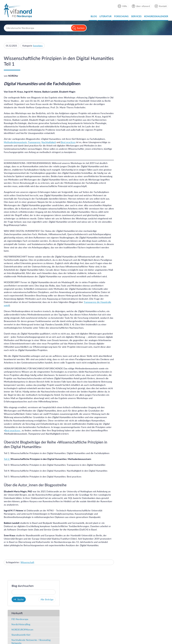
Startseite (33, 617)
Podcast (125, 151)
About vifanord (18, 617)
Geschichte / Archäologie (133, 188)
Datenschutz (60, 617)
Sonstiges (38, 46)
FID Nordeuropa (129, 86)
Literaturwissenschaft (132, 177)
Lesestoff (126, 146)
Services (136, 17)
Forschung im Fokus (131, 203)
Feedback (161, 617)
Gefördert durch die (145, 589)
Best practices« (13, 434)
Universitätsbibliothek (30, 589)
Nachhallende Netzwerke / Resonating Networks (141, 108)
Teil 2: (7, 462)
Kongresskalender (156, 17)
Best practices (68, 142)
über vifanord (143, 6)
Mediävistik (127, 172)
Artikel (124, 125)
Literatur (106, 17)
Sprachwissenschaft (131, 182)
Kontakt (163, 6)
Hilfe (125, 6)
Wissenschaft (27, 566)
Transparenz (34, 142)
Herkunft (127, 80)
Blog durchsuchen (132, 52)
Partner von (108, 589)
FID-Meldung (128, 136)
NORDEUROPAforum (132, 96)
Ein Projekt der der (25, 589)
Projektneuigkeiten (130, 156)
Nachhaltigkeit (49, 142)
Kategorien (128, 166)
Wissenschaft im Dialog (133, 209)
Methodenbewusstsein (15, 142)
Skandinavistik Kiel (130, 101)
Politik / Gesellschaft (131, 198)
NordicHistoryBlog (130, 91)
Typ (123, 119)
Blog (94, 17)
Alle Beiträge (156, 66)
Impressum (46, 617)
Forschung (121, 17)
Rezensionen (127, 214)
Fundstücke (127, 130)
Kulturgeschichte (130, 193)
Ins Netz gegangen (130, 141)
